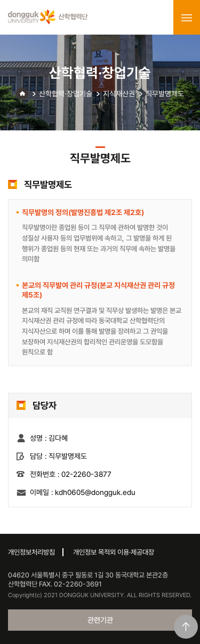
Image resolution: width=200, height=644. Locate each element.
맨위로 (186, 627)
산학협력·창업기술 (66, 94)
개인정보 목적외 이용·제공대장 (114, 552)
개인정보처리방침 (31, 552)
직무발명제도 (165, 94)
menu (187, 18)
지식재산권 (119, 94)
